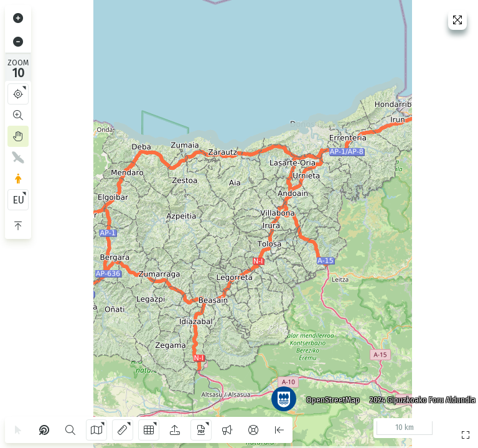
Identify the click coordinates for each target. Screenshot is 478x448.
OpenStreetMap (328, 395)
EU (18, 200)
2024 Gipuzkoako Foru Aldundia (418, 395)
